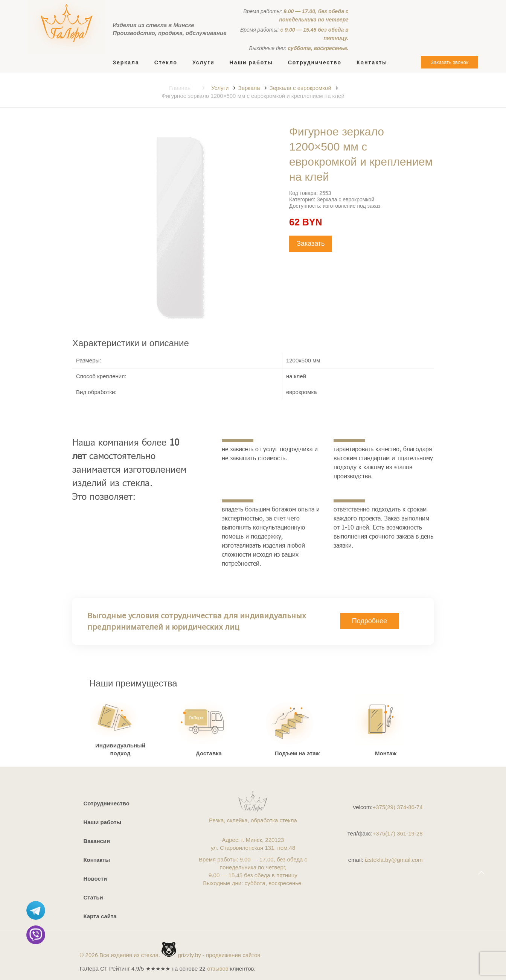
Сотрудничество (106, 803)
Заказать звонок (450, 62)
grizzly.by (189, 955)
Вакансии (97, 841)
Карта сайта (100, 916)
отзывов (218, 969)
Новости (95, 879)
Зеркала (249, 88)
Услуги (220, 88)
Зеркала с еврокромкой (300, 88)
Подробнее (370, 621)
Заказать (311, 243)
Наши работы (102, 822)
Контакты (97, 860)
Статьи (93, 897)
